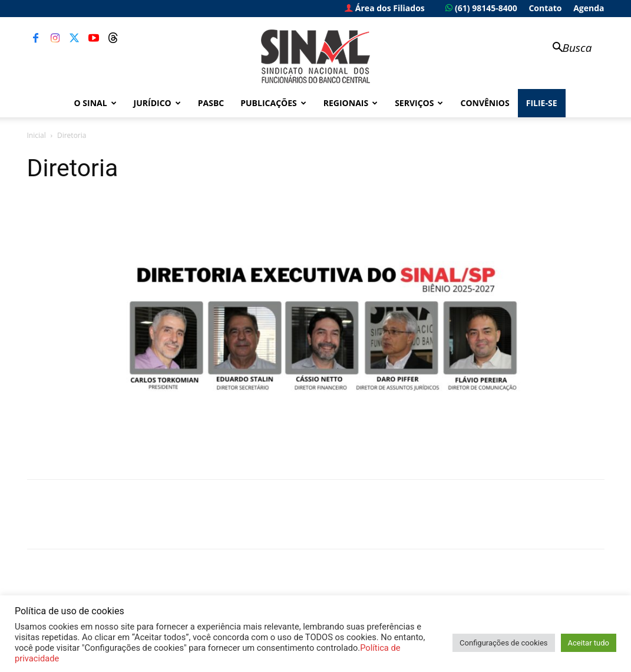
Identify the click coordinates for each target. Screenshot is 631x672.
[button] (567, 49)
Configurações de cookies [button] (503, 643)
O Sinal (95, 103)
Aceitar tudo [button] (589, 643)
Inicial (37, 135)
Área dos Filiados (385, 8)
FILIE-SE (542, 103)
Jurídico (157, 103)
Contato (545, 8)
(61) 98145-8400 (481, 8)
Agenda (589, 8)
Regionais (351, 103)
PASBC (211, 103)
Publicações (273, 103)
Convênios (485, 103)
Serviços (419, 103)
